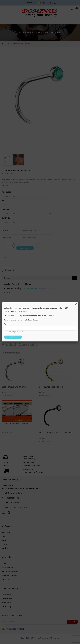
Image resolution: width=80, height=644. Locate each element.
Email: (7, 324)
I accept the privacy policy (15, 332)
